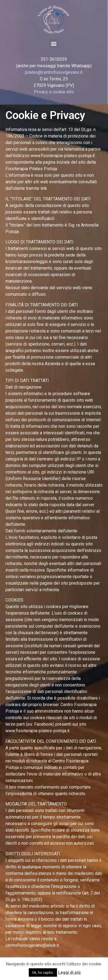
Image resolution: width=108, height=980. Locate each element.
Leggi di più (69, 972)
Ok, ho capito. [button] (43, 973)
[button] (54, 43)
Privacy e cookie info (54, 92)
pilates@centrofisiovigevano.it (54, 72)
